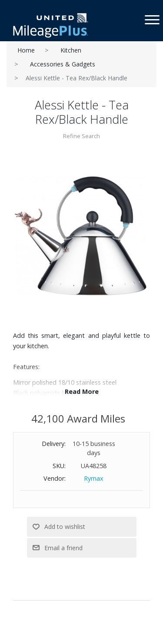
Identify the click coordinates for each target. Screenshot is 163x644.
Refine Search (81, 136)
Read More (82, 391)
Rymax (94, 478)
